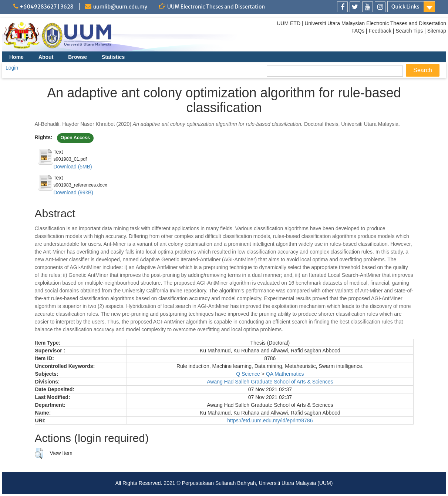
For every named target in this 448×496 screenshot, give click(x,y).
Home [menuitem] (16, 57)
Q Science (248, 374)
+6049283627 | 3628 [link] (47, 7)
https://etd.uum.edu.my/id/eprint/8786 (270, 420)
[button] (39, 453)
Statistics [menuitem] (113, 57)
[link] (342, 7)
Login (12, 68)
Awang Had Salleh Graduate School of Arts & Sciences (270, 382)
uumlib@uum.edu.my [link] (120, 7)
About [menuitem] (46, 57)
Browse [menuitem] (78, 57)
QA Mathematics (285, 374)
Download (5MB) (73, 167)
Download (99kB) (73, 192)
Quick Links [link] (405, 7)
